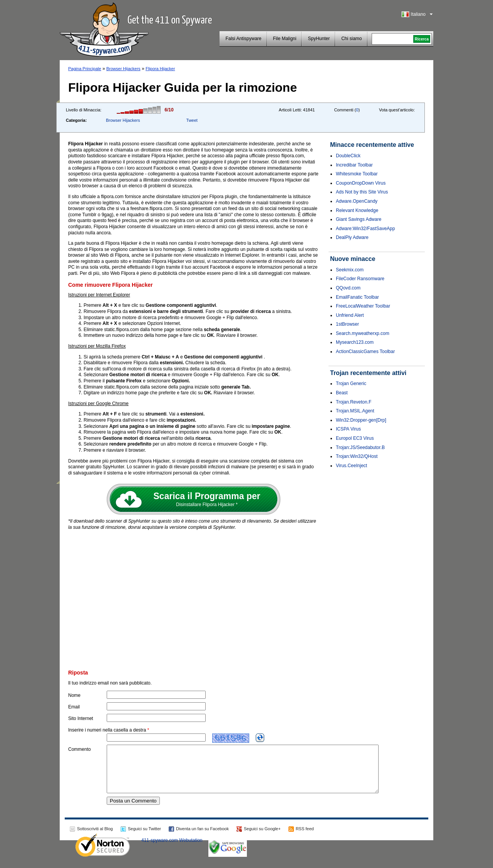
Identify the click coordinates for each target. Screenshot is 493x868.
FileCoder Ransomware (360, 279)
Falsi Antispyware (243, 39)
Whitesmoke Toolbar (357, 174)
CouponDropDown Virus (361, 183)
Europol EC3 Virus (355, 438)
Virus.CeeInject (351, 466)
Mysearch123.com (355, 342)
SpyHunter (319, 39)
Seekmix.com (350, 270)
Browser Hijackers (123, 69)
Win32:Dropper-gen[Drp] (361, 420)
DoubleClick (348, 156)
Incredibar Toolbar (354, 165)
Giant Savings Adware (359, 219)
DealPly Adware (352, 237)
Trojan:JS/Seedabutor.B (360, 447)
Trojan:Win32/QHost (357, 456)
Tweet (192, 120)
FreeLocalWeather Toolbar (363, 306)
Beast (342, 393)
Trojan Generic (351, 384)
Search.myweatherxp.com (363, 333)
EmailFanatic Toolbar (357, 297)
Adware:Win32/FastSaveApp (365, 229)
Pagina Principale (85, 69)
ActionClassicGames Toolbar (365, 352)
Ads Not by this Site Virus (362, 192)
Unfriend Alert (350, 315)
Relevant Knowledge (357, 210)
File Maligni (285, 39)
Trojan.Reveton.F (354, 402)
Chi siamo (351, 39)
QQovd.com (348, 288)
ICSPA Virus (348, 429)
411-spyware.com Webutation (172, 849)
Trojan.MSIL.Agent (355, 411)
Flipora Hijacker (160, 69)
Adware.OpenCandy (357, 201)
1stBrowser (347, 324)
